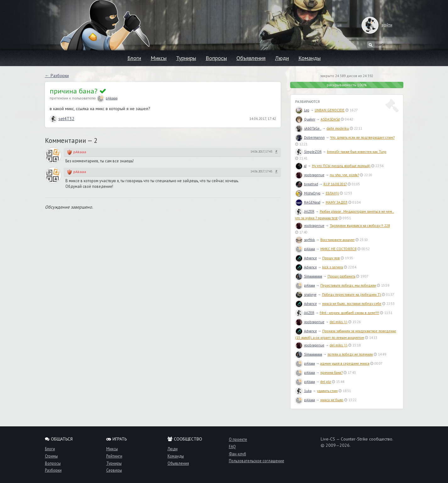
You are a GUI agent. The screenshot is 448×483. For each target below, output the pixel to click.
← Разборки (57, 76)
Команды (310, 58)
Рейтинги (114, 456)
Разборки (53, 470)
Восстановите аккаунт (337, 240)
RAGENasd (308, 202)
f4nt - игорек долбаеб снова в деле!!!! (349, 313)
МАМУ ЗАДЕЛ (337, 202)
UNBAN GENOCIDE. (330, 110)
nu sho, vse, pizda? (344, 175)
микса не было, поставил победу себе (352, 304)
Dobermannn (310, 138)
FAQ (232, 446)
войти (381, 25)
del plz (326, 382)
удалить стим (327, 391)
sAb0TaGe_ (308, 128)
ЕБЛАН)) (332, 193)
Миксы (159, 58)
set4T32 (62, 119)
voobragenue (310, 175)
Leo (302, 110)
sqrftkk (305, 240)
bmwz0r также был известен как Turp (357, 152)
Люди (282, 58)
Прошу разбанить (341, 276)
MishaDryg (308, 193)
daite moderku (338, 128)
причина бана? (332, 373)
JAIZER (305, 211)
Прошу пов (331, 258)
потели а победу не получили (350, 354)
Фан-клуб (238, 454)
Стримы (51, 456)
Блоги (134, 58)
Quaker (305, 119)
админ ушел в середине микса (345, 363)
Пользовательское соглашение (257, 461)
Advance (306, 258)
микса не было (332, 400)
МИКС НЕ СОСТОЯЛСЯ (338, 249)
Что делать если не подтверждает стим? (362, 138)
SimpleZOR (308, 152)
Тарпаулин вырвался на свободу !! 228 (360, 226)
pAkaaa (107, 98)
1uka (303, 391)
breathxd (307, 184)
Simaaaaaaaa (309, 276)
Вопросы (216, 58)
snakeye (306, 295)
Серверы (114, 470)
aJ (301, 166)
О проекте (238, 439)
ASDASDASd (330, 119)
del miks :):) (339, 322)
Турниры (186, 58)
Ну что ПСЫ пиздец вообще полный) (341, 166)
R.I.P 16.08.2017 (335, 184)
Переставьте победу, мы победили (348, 285)
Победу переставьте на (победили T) (351, 295)
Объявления (251, 58)
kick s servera (333, 267)
